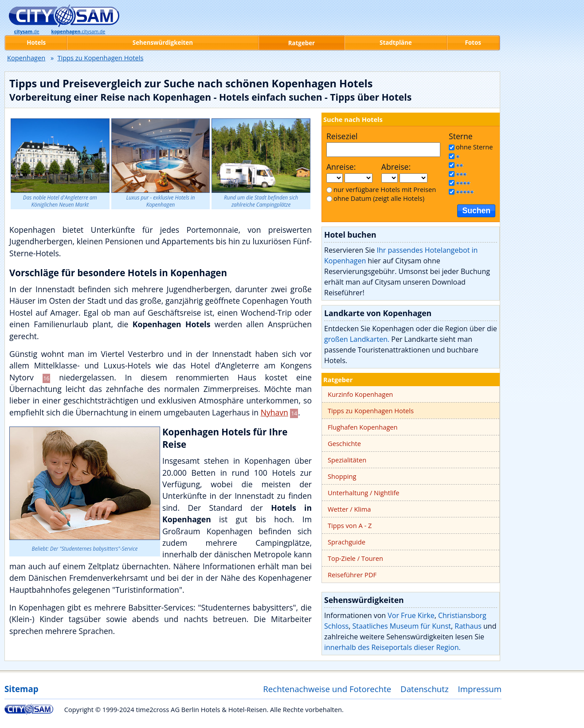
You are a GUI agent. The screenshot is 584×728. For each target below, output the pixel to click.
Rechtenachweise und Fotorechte (327, 689)
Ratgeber (338, 380)
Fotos (473, 43)
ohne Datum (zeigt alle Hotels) (379, 198)
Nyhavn (274, 412)
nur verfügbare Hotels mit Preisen (385, 189)
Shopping (342, 476)
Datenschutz (425, 689)
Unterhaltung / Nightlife (364, 493)
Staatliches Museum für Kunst (402, 626)
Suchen (476, 211)
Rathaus (468, 626)
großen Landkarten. (357, 339)
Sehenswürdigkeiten (163, 43)
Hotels (36, 43)
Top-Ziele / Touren (355, 558)
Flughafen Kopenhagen (363, 427)
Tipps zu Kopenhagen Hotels (371, 411)
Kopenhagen (26, 58)
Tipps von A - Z (350, 525)
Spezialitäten (347, 460)
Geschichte (344, 443)
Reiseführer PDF (352, 575)
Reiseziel (342, 136)
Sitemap (21, 689)
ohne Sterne (474, 147)
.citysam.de (78, 31)
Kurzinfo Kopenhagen (360, 394)
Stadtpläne (396, 43)
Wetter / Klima (349, 509)
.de (27, 31)
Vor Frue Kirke (411, 615)
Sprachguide (347, 542)
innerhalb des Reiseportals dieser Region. (392, 647)
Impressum (480, 689)
